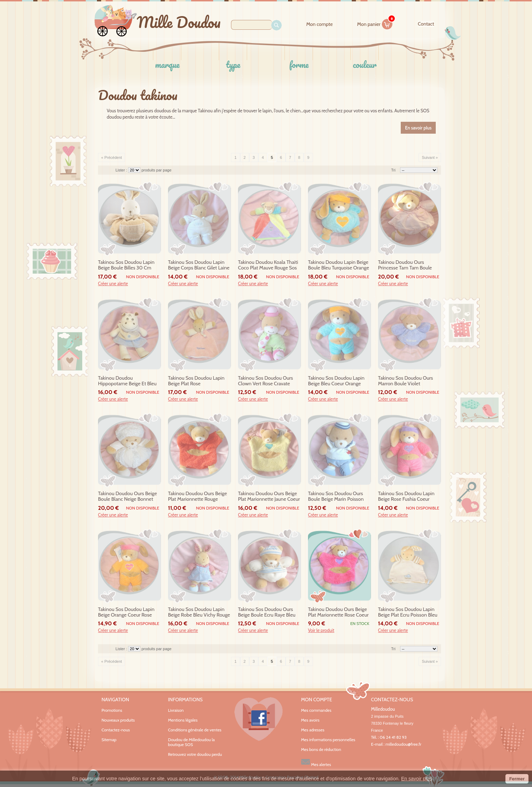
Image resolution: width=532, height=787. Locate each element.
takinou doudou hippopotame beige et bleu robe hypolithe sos (127, 381)
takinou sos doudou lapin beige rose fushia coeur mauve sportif (406, 497)
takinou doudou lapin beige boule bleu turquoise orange (338, 265)
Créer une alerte (113, 284)
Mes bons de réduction (321, 750)
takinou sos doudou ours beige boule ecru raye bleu (267, 612)
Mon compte (320, 24)
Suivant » (430, 157)
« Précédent (111, 157)
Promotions (112, 710)
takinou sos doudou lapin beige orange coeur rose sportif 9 (126, 612)
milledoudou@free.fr (403, 744)
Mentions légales (183, 720)
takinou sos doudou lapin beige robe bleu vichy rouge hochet (199, 612)
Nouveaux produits (118, 720)
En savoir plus (416, 779)
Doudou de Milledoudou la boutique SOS (191, 742)
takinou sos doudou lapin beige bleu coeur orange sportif (336, 381)
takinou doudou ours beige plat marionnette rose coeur (338, 612)
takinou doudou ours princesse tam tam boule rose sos (405, 265)
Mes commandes (316, 710)
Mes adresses (313, 730)
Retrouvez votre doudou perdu (195, 754)
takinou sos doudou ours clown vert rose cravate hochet (265, 381)
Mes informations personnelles (328, 740)
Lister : (122, 170)
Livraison (176, 710)
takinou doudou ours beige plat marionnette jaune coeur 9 (269, 497)
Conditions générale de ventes (195, 730)
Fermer (517, 779)
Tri (393, 170)
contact (426, 24)
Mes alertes (316, 762)
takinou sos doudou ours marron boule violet (405, 381)
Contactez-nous (116, 730)
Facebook (259, 719)
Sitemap (109, 740)
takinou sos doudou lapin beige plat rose (196, 381)
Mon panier (375, 23)
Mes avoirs (310, 720)
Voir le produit (321, 631)
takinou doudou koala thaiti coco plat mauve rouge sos (268, 265)
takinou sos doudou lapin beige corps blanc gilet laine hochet (199, 265)
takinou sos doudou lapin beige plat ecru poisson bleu (408, 612)
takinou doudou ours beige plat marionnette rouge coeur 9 (197, 497)
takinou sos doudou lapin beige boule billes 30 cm (126, 265)
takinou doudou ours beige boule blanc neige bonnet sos (127, 497)
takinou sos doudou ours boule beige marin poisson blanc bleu (336, 497)
